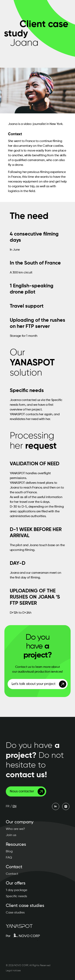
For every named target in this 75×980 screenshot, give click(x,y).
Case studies (15, 913)
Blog (9, 852)
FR (8, 806)
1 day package (16, 890)
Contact (12, 874)
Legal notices (13, 971)
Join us (11, 835)
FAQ (9, 858)
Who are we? (15, 829)
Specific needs (16, 896)
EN (14, 806)
